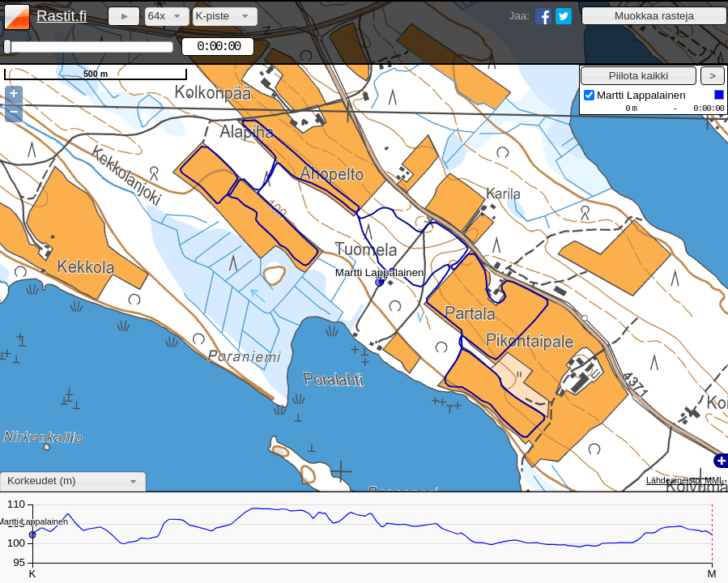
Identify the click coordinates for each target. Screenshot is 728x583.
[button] (654, 16)
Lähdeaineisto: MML (685, 480)
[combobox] (167, 17)
